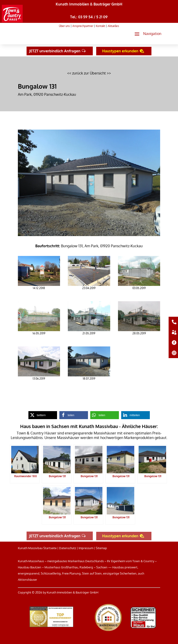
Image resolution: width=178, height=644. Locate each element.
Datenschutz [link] (68, 548)
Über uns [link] (64, 26)
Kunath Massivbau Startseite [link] (37, 548)
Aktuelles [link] (113, 26)
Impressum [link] (86, 548)
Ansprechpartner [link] (83, 26)
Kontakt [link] (100, 26)
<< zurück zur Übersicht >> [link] (89, 73)
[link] (12, 21)
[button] (146, 34)
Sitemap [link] (101, 548)
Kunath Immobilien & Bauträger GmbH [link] (89, 4)
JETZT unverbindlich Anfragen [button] (55, 51)
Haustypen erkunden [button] (120, 51)
